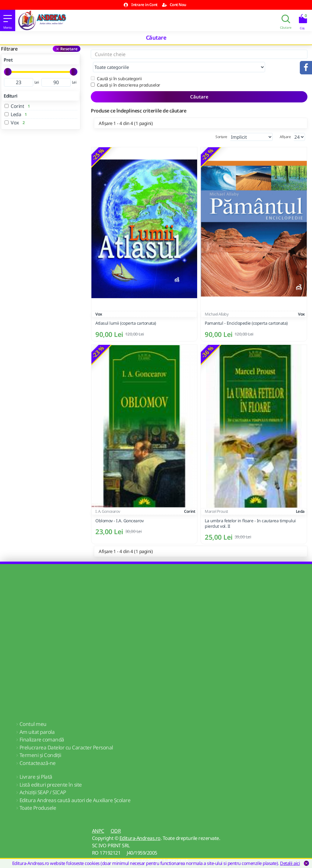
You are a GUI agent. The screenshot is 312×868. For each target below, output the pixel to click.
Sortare (221, 125)
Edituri (11, 96)
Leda (300, 499)
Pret (8, 60)
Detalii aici (290, 863)
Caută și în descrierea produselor (126, 73)
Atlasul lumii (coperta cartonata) (126, 311)
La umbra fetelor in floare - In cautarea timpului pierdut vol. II (250, 511)
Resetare (69, 49)
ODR (116, 819)
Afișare (285, 125)
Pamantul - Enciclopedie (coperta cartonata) (246, 311)
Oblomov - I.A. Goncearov (119, 509)
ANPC (98, 819)
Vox (99, 302)
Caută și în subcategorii (116, 66)
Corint (190, 499)
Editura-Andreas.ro (140, 826)
